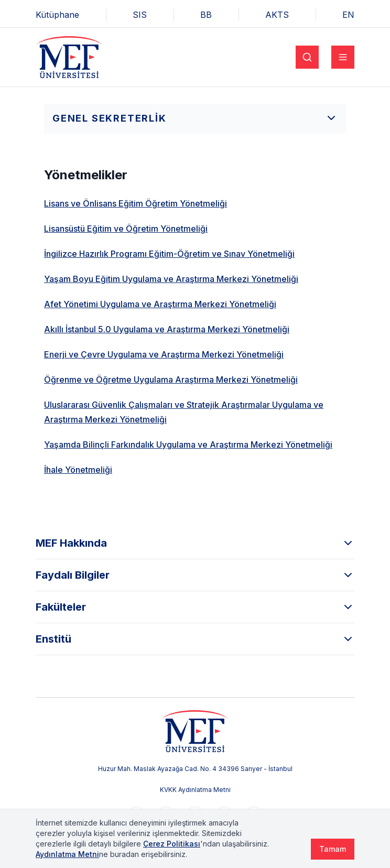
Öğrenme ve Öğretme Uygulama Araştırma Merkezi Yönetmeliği (171, 379)
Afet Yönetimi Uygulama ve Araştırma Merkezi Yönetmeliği (160, 304)
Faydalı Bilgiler (195, 575)
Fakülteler (195, 607)
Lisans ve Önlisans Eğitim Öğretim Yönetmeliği (136, 203)
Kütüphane (57, 15)
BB (206, 15)
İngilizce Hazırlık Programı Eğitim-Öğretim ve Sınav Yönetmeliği (169, 254)
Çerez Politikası (172, 844)
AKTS (277, 15)
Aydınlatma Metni (67, 854)
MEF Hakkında (195, 543)
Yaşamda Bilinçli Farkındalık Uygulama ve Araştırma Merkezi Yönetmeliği (188, 444)
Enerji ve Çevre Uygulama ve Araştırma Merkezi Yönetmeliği (164, 354)
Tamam (333, 849)
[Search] (307, 57)
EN (348, 15)
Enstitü (195, 639)
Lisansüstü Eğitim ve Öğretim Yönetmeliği (126, 229)
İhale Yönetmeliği (78, 470)
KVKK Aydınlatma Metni (195, 790)
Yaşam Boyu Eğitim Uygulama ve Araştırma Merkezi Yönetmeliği (171, 279)
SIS (140, 15)
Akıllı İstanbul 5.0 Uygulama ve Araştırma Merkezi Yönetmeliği (167, 329)
